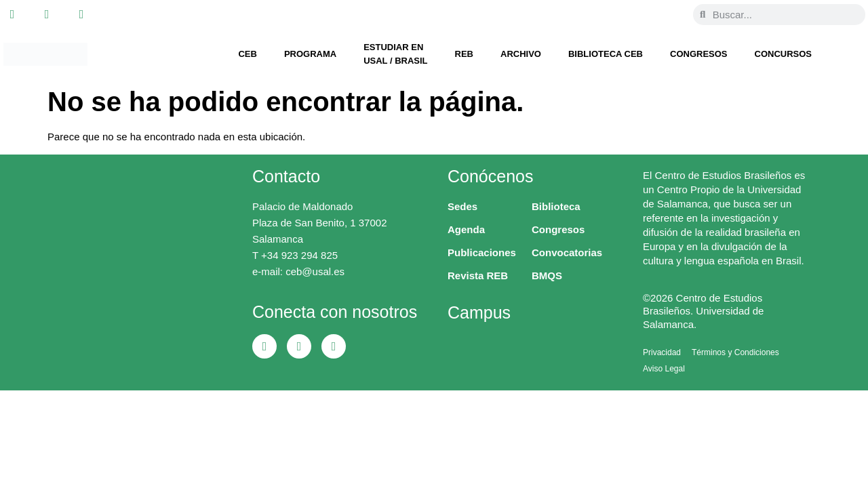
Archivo (521, 54)
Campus (479, 312)
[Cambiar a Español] (667, 14)
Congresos (699, 54)
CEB (247, 54)
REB (464, 54)
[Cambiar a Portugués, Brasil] (642, 14)
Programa (310, 54)
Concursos (784, 54)
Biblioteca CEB (606, 54)
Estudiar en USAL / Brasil (395, 54)
